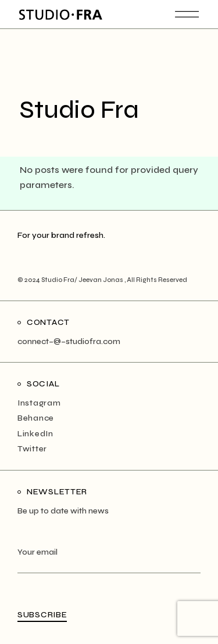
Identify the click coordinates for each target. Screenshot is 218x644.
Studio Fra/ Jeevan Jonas (83, 280)
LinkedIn (35, 434)
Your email (109, 560)
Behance (36, 418)
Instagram (39, 403)
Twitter (32, 449)
